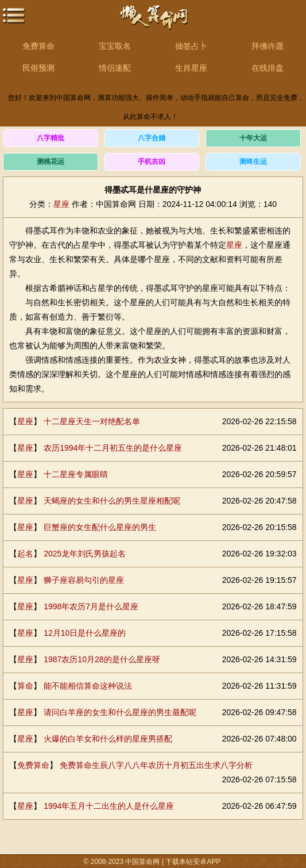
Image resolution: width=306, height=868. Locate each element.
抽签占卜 (191, 46)
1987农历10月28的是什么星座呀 (102, 659)
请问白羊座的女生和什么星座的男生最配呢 (120, 712)
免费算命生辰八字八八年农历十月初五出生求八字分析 (156, 765)
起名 (25, 554)
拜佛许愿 (268, 46)
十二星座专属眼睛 (76, 474)
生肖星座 (191, 68)
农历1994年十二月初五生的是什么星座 (113, 448)
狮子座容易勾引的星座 (84, 580)
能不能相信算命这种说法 (88, 686)
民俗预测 (38, 68)
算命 (25, 686)
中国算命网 (153, 23)
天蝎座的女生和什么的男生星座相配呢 (112, 501)
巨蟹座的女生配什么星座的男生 (100, 527)
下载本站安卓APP (193, 862)
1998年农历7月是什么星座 (91, 606)
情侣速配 (115, 68)
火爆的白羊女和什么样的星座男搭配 (108, 739)
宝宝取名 (115, 46)
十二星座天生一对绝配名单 (92, 421)
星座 (61, 204)
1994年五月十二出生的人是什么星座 (109, 806)
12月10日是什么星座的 (85, 633)
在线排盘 (268, 68)
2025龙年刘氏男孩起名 (85, 554)
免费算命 (38, 46)
